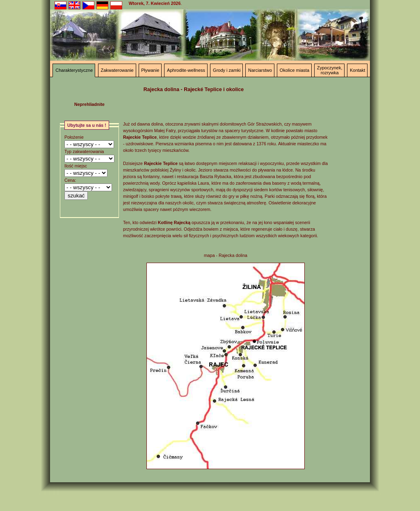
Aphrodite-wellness (186, 70)
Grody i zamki (227, 70)
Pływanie (150, 70)
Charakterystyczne (74, 70)
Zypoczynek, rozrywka (330, 70)
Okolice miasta (294, 70)
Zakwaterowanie (117, 70)
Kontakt (357, 70)
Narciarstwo (260, 70)
